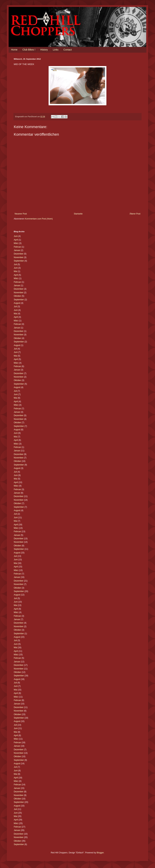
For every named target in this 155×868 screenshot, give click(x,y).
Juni (16, 236)
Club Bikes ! (29, 50)
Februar (17, 247)
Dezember (19, 254)
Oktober (17, 296)
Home (14, 50)
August (17, 303)
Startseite (78, 214)
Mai (15, 271)
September (19, 261)
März (16, 243)
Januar (17, 250)
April (16, 240)
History (44, 50)
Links (56, 50)
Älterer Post (135, 214)
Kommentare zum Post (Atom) (39, 219)
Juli (15, 264)
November (19, 257)
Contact (68, 50)
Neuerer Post (21, 214)
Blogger (100, 853)
